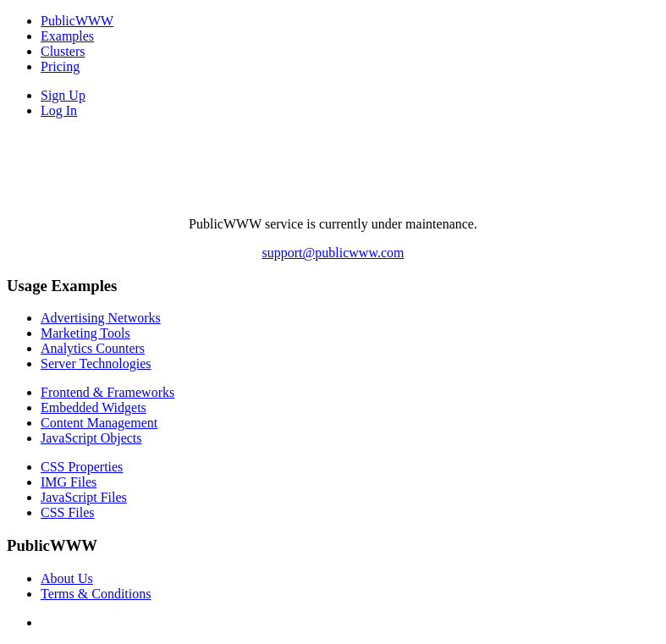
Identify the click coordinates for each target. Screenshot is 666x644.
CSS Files (68, 512)
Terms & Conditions (96, 594)
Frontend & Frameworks (107, 392)
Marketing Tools (85, 333)
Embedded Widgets (94, 407)
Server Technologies (96, 363)
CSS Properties (82, 467)
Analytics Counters (93, 348)
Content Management (99, 423)
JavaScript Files (84, 497)
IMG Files (69, 482)
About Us (67, 578)
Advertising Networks (101, 318)
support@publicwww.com (333, 253)
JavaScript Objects (91, 438)
